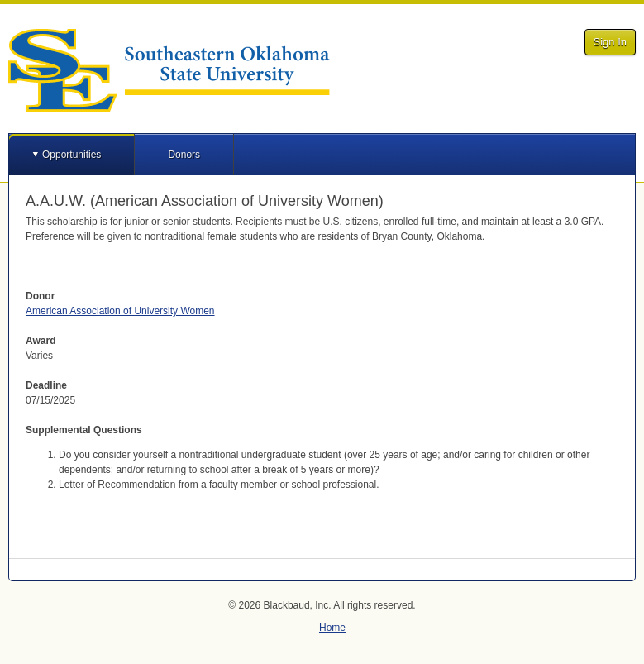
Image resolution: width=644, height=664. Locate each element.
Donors (184, 155)
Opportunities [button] (72, 155)
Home (332, 628)
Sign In (610, 42)
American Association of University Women (120, 311)
